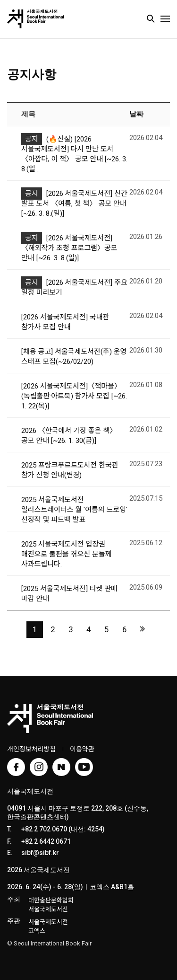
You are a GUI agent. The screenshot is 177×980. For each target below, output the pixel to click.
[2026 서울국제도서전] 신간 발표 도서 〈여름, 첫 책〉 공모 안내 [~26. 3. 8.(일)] (74, 203)
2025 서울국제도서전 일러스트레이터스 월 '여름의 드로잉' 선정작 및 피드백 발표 (74, 510)
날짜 (136, 114)
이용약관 (82, 749)
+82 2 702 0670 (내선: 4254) (63, 829)
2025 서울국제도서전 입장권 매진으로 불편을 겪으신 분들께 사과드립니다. (66, 554)
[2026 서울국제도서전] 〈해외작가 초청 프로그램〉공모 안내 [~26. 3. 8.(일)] (69, 248)
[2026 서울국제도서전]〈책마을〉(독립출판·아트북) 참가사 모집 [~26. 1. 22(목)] (74, 396)
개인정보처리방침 (31, 749)
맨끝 (142, 629)
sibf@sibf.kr (40, 853)
